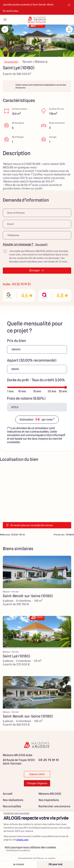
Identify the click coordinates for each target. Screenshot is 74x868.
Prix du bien (17, 341)
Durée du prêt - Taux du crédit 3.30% (36, 380)
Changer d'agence (37, 783)
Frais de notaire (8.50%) (26, 398)
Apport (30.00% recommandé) (32, 360)
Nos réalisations (13, 800)
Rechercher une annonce (54, 806)
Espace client (37, 774)
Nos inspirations (49, 800)
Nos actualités (12, 806)
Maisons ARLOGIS (50, 794)
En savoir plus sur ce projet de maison (29, 525)
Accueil (8, 794)
